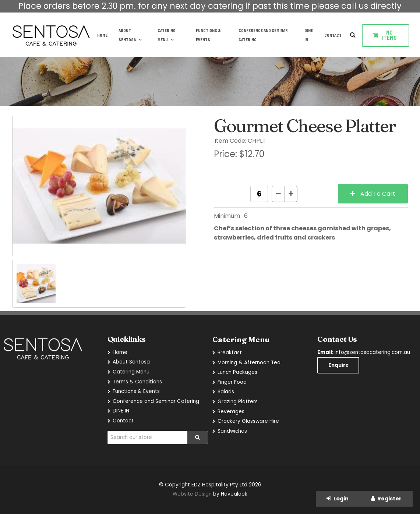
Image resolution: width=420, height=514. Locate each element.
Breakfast (230, 353)
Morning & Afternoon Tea (249, 363)
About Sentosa (127, 35)
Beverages (231, 412)
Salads (226, 392)
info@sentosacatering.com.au (364, 352)
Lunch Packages (237, 372)
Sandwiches (232, 431)
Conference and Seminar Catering (263, 35)
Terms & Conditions (137, 382)
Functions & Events (208, 35)
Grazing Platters (238, 402)
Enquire (338, 365)
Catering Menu (167, 35)
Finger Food (232, 382)
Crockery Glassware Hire (248, 421)
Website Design (192, 494)
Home (102, 35)
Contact (333, 35)
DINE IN (309, 35)
